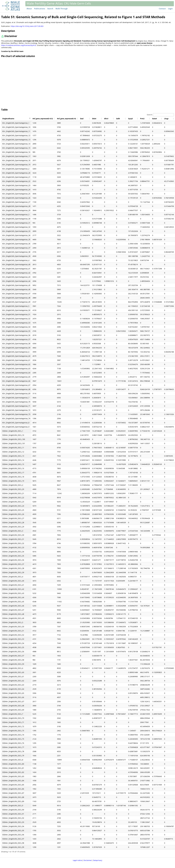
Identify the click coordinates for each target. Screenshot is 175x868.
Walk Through (62, 9)
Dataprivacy (98, 860)
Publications (40, 9)
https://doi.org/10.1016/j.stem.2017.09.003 (27, 26)
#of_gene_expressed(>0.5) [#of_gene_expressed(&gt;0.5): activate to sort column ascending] (43, 119)
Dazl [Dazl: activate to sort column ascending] (82, 119)
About (29, 9)
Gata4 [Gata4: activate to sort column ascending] (154, 119)
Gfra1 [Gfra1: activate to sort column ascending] (106, 119)
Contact (162, 9)
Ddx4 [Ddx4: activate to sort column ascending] (94, 119)
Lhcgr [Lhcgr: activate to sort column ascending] (166, 119)
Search (50, 9)
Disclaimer (88, 860)
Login (170, 9)
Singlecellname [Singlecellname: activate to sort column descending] (8, 119)
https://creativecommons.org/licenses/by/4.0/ (19, 45)
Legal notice (77, 860)
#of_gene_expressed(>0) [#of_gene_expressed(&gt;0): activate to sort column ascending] (66, 119)
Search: (160, 115)
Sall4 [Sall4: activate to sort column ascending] (118, 119)
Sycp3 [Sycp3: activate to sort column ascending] (130, 119)
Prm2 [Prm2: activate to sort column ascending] (142, 119)
